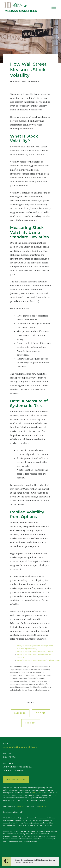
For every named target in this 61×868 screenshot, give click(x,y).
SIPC (39, 793)
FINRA (34, 793)
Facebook (20, 713)
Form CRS (20, 806)
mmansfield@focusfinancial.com (20, 747)
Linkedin (30, 723)
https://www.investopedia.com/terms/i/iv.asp (35, 651)
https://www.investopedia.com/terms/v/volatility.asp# (38, 660)
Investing (34, 82)
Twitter (41, 713)
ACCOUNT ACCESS (16, 779)
